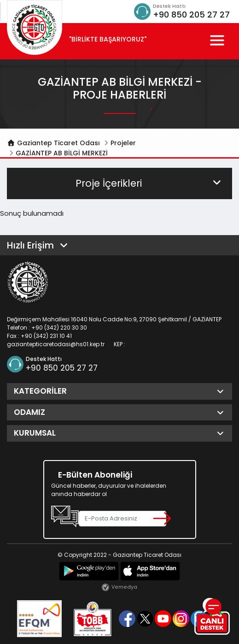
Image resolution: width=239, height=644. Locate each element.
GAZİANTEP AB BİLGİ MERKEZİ (62, 153)
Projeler (123, 143)
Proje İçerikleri (149, 183)
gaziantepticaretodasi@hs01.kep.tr (56, 344)
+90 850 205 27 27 (191, 15)
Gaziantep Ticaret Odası (53, 143)
